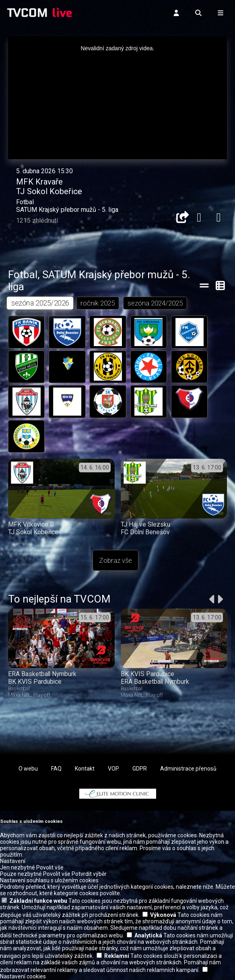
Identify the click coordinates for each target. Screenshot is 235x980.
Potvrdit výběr (89, 874)
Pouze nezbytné (21, 874)
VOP (113, 769)
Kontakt (85, 769)
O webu (28, 769)
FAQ (56, 769)
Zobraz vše (115, 561)
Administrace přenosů (188, 769)
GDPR (140, 769)
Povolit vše (50, 868)
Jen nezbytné (18, 868)
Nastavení (13, 861)
